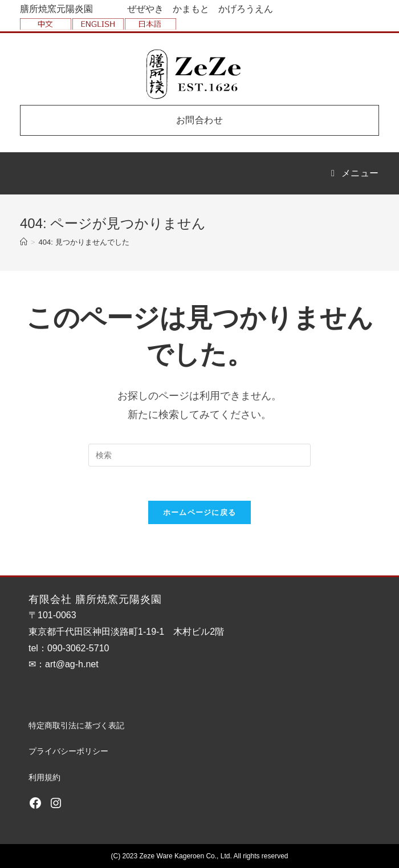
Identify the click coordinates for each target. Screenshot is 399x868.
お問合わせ (200, 120)
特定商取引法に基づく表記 (76, 725)
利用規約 (44, 777)
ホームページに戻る (200, 512)
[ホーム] (24, 242)
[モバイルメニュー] (355, 173)
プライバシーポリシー (68, 751)
